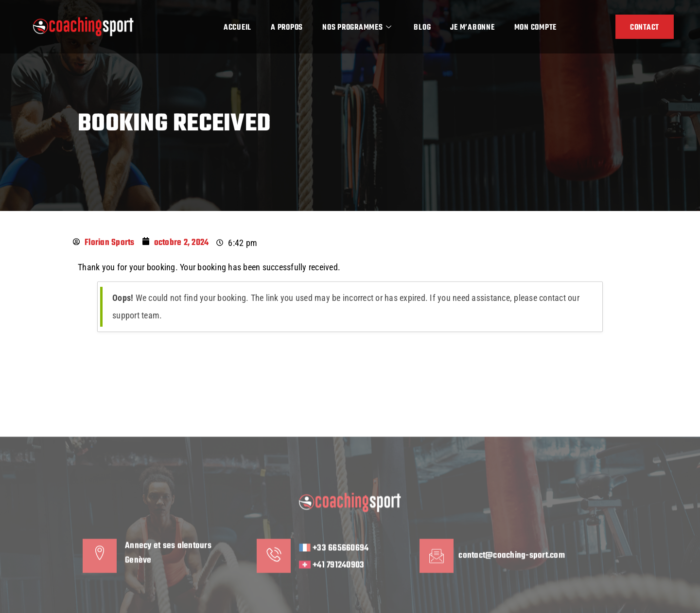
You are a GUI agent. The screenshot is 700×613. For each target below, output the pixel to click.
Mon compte (536, 28)
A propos (287, 28)
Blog (422, 28)
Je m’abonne (472, 28)
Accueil (237, 28)
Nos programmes (357, 28)
